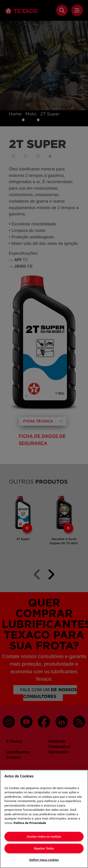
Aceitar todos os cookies (44, 836)
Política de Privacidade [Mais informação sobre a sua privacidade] (30, 823)
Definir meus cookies (44, 860)
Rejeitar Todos (44, 848)
